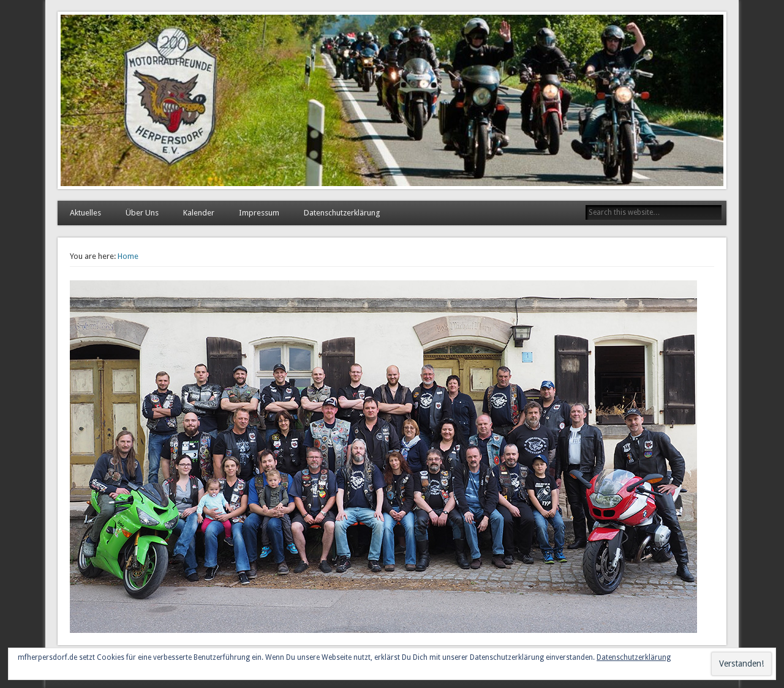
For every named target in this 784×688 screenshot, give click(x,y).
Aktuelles (85, 213)
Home (128, 256)
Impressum (259, 213)
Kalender (199, 213)
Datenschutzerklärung (342, 213)
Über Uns (142, 213)
